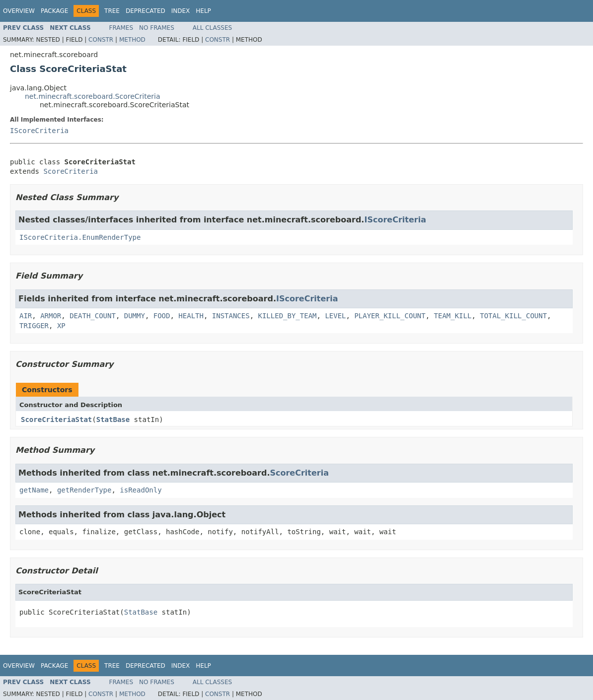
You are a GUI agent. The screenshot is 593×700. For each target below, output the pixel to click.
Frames (121, 28)
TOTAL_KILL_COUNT (513, 316)
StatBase (113, 420)
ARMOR (51, 316)
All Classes (212, 28)
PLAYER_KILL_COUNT (390, 316)
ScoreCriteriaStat (56, 420)
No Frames (157, 28)
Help (203, 11)
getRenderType (84, 490)
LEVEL (335, 316)
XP (61, 326)
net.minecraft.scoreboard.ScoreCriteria (93, 96)
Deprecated (146, 11)
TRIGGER (34, 326)
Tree (112, 11)
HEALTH (191, 316)
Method (132, 40)
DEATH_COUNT (93, 316)
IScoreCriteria (39, 131)
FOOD (162, 316)
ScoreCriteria (71, 171)
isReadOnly (141, 490)
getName (34, 490)
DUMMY (135, 316)
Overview (19, 11)
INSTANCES (231, 316)
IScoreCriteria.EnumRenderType (80, 237)
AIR (26, 316)
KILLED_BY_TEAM (288, 316)
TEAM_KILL (453, 316)
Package (54, 11)
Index (181, 11)
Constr (101, 40)
